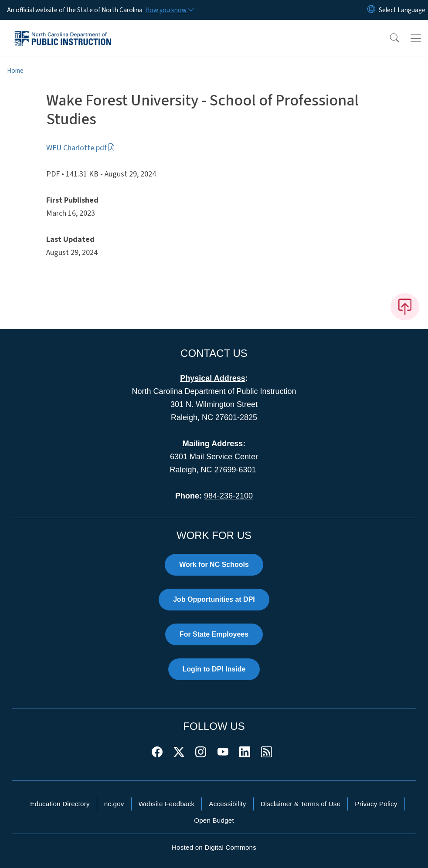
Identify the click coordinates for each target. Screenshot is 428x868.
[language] (402, 10)
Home (15, 71)
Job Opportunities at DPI (214, 599)
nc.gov (114, 804)
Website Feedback (167, 804)
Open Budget (214, 820)
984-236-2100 (228, 496)
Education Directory (60, 804)
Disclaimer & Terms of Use (301, 804)
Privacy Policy (376, 804)
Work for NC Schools (214, 565)
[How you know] (169, 10)
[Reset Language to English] (371, 10)
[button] (389, 38)
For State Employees (214, 634)
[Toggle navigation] (416, 38)
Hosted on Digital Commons (214, 847)
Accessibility (227, 804)
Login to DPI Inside (214, 669)
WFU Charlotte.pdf (81, 148)
